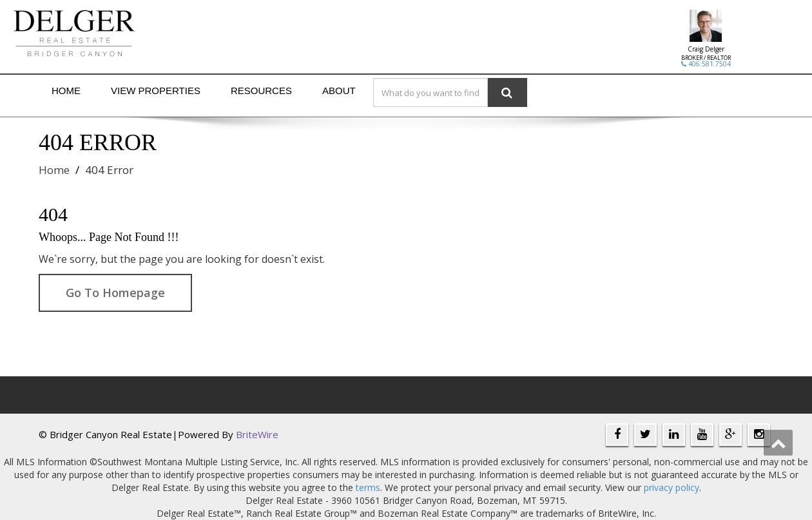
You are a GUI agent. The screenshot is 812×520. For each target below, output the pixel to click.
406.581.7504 (706, 64)
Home (66, 91)
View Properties (156, 91)
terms (368, 487)
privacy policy (672, 487)
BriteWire (257, 434)
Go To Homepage (115, 293)
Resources (261, 91)
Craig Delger (706, 49)
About (339, 91)
